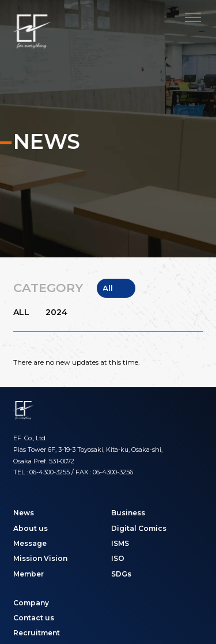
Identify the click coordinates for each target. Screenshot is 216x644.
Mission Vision (40, 558)
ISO (118, 558)
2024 (56, 312)
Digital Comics (139, 528)
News (24, 513)
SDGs (121, 574)
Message (30, 543)
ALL (21, 312)
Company (31, 603)
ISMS (120, 543)
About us (31, 528)
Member (29, 574)
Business (128, 513)
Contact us (34, 618)
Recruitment (37, 633)
